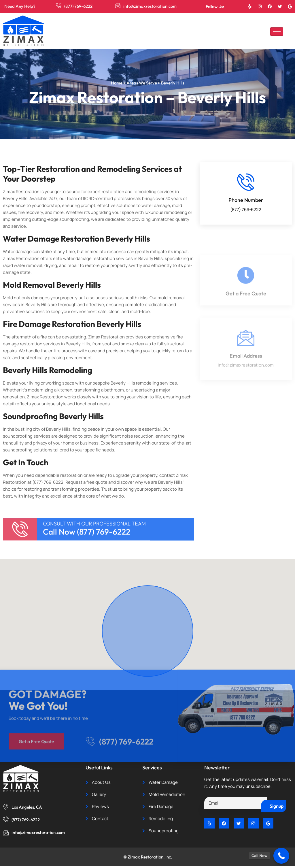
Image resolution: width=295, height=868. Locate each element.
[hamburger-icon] (277, 32)
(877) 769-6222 (79, 6)
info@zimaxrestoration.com (150, 6)
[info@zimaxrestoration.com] (118, 6)
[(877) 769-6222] (59, 6)
